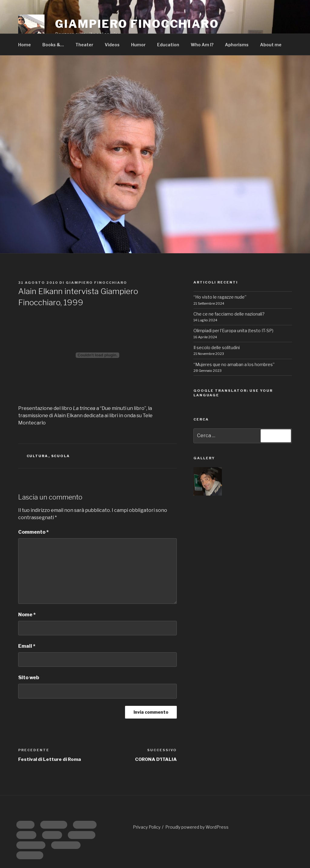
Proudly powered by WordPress (197, 827)
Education (168, 45)
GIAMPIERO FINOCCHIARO (137, 24)
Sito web (29, 678)
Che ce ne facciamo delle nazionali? (229, 314)
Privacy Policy (147, 827)
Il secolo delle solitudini (217, 347)
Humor (138, 45)
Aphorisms (237, 45)
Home (25, 45)
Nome (27, 615)
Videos (112, 45)
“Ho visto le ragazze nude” (220, 297)
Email (27, 646)
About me (271, 45)
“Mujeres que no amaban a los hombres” (234, 364)
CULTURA (38, 456)
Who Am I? (202, 45)
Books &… (53, 45)
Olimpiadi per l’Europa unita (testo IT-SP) (233, 331)
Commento (33, 532)
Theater (84, 45)
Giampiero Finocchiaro (96, 283)
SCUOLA (61, 456)
